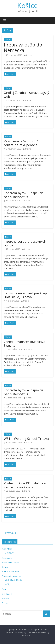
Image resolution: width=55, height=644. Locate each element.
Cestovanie (7, 558)
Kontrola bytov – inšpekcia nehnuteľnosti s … (24, 195)
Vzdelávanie (7, 594)
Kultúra (5, 567)
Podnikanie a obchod (12, 576)
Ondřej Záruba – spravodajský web (26, 94)
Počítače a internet (11, 571)
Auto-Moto (7, 549)
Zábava (5, 599)
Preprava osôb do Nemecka (23, 47)
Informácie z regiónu (11, 562)
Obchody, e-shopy (13, 580)
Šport (4, 590)
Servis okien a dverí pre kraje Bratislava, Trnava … (26, 295)
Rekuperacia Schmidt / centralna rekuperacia (21, 143)
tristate (29, 55)
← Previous (9, 533)
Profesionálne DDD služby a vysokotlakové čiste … (25, 485)
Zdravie (5, 603)
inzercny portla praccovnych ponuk (25, 243)
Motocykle (10, 553)
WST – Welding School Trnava (26, 439)
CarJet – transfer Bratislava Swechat (25, 343)
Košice (27, 5)
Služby (8, 39)
